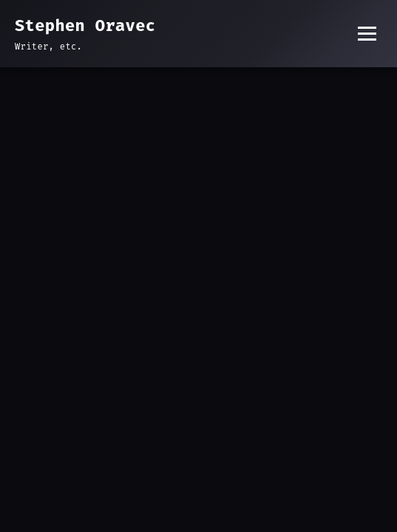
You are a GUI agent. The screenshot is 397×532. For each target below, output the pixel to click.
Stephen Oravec (85, 25)
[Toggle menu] (367, 34)
